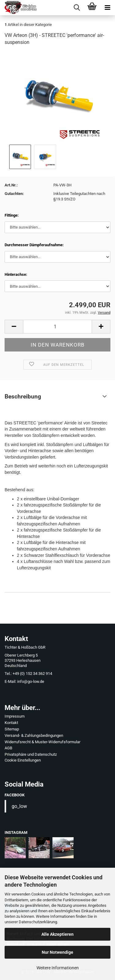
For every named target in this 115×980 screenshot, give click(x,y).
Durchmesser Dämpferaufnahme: (34, 245)
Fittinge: (12, 215)
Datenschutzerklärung (38, 922)
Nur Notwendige (57, 952)
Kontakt (11, 723)
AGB (8, 748)
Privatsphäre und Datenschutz (31, 754)
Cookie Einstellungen (23, 760)
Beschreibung (23, 396)
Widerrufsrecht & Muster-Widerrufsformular (42, 742)
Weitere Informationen (58, 968)
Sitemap (12, 729)
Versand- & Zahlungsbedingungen (34, 735)
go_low (19, 806)
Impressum (15, 716)
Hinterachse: (16, 274)
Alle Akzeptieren (57, 934)
